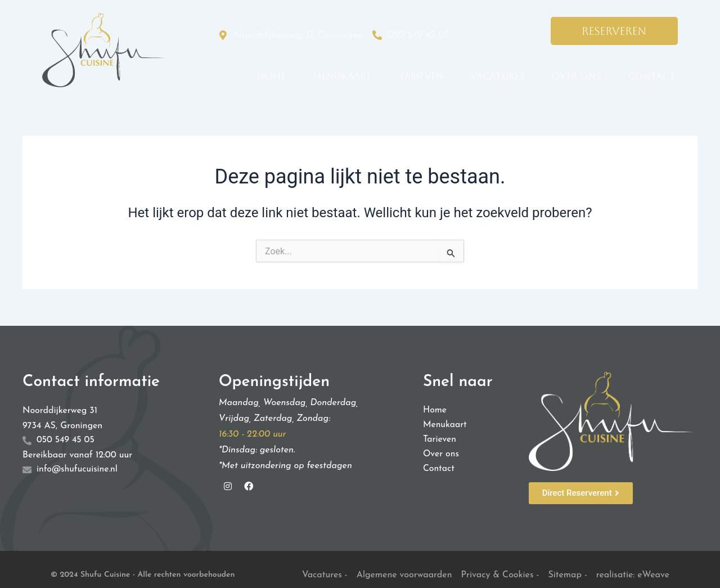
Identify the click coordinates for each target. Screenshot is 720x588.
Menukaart (342, 76)
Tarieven (421, 76)
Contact (652, 76)
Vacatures (498, 76)
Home (272, 76)
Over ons (577, 76)
